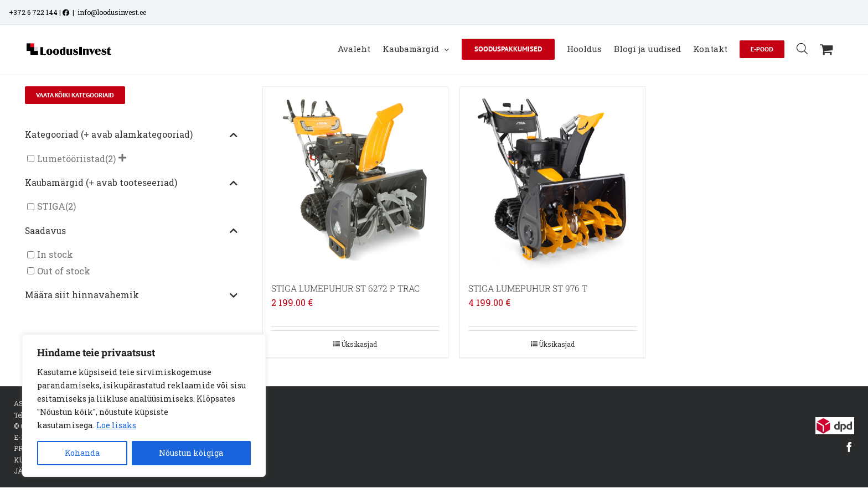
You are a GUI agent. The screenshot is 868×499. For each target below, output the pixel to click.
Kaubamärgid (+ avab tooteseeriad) (131, 183)
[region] (144, 406)
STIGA (51, 207)
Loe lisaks (116, 425)
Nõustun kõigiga (191, 453)
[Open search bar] (802, 48)
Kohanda (82, 453)
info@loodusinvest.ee (112, 12)
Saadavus (131, 231)
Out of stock (64, 271)
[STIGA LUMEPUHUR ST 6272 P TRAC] (355, 179)
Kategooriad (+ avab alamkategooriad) (131, 135)
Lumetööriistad (71, 158)
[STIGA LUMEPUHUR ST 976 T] (552, 179)
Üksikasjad (359, 344)
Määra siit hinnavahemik (131, 295)
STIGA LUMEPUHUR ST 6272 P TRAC (345, 288)
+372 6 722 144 (33, 12)
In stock (55, 255)
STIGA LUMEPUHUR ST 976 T (528, 288)
